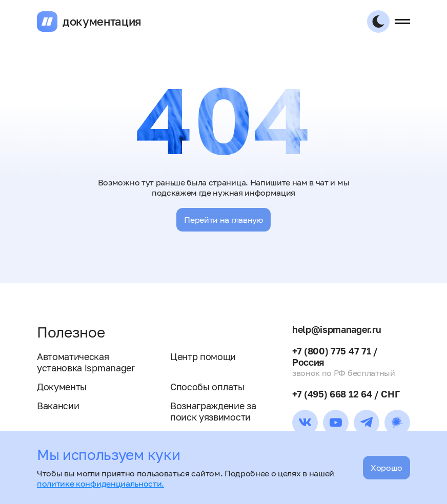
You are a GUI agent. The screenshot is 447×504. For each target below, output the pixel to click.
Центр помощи (203, 356)
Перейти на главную (223, 220)
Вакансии (58, 406)
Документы (62, 387)
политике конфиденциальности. (100, 484)
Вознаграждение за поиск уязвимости (213, 411)
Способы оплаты (207, 387)
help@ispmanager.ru (337, 329)
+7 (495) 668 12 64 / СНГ (346, 394)
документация (102, 22)
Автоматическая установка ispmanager (86, 362)
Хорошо (387, 468)
